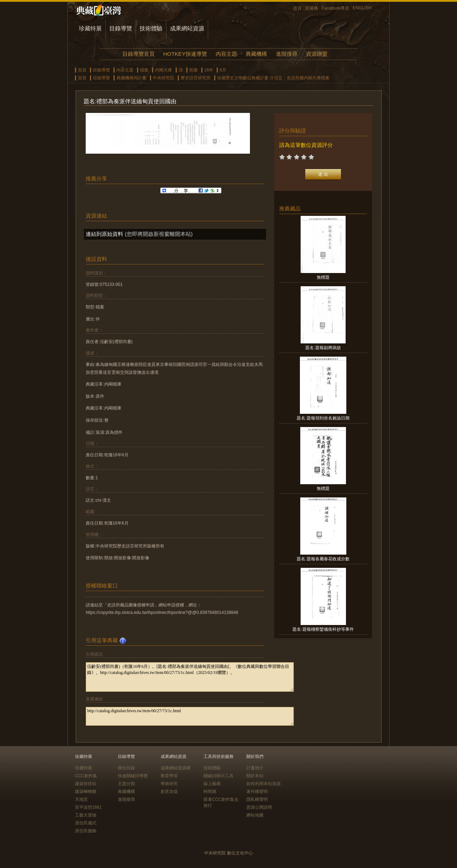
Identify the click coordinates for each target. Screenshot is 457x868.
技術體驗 (151, 28)
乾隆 (194, 70)
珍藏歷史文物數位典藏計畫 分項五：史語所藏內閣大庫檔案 (273, 78)
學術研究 (169, 784)
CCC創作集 (86, 776)
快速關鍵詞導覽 (133, 776)
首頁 (297, 8)
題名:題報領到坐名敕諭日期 (323, 418)
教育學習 (169, 776)
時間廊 (210, 792)
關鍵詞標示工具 (219, 776)
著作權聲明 (257, 792)
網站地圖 (255, 815)
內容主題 (226, 54)
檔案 (144, 70)
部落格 (312, 8)
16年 (209, 70)
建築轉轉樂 (86, 792)
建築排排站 (86, 784)
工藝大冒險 (86, 815)
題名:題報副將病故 (323, 348)
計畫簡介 (255, 768)
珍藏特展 (90, 28)
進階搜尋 (287, 54)
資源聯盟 (317, 54)
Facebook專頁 (335, 8)
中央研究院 (164, 78)
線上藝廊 (212, 784)
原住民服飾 (86, 831)
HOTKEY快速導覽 (185, 54)
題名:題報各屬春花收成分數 (323, 559)
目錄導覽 (121, 28)
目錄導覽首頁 (139, 54)
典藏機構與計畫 (131, 78)
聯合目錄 (126, 768)
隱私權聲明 (257, 799)
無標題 (323, 277)
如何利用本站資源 (263, 784)
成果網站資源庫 (176, 768)
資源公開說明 (259, 807)
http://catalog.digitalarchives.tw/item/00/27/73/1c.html (190, 716)
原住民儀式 (86, 823)
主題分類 (126, 784)
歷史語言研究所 (196, 78)
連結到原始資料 (104, 234)
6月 (223, 70)
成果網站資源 (187, 28)
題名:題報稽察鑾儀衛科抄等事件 (323, 629)
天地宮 (81, 799)
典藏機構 (256, 54)
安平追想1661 (88, 807)
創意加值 (169, 792)
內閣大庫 (164, 70)
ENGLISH (362, 8)
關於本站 (255, 776)
